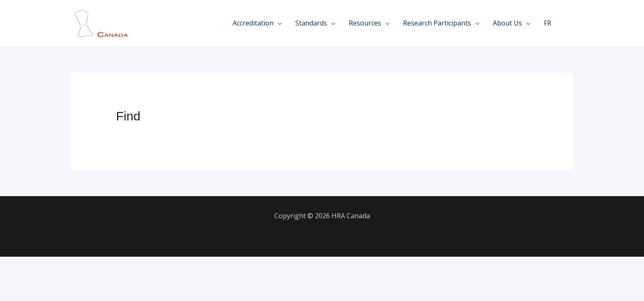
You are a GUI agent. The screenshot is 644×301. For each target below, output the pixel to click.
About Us (507, 23)
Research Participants (437, 23)
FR (548, 23)
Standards (311, 23)
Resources (365, 23)
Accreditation (253, 23)
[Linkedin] (569, 24)
